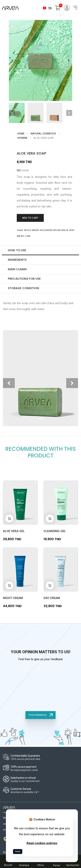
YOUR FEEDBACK (40, 714)
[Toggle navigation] (74, 6)
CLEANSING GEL (55, 530)
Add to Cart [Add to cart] (30, 218)
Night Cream (13, 597)
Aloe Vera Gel (14, 530)
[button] (69, 60)
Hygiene (22, 138)
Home (21, 134)
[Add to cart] (9, 517)
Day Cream (52, 597)
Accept (18, 851)
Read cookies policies (42, 843)
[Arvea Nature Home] (10, 8)
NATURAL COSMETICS (43, 134)
